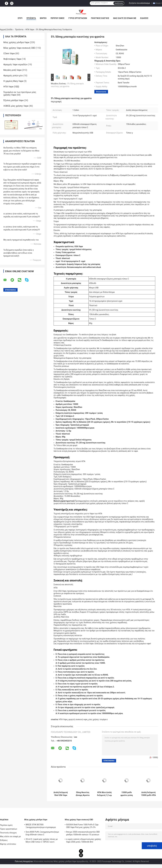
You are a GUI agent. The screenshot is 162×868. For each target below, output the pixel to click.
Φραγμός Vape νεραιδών (15, 65)
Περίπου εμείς (58, 18)
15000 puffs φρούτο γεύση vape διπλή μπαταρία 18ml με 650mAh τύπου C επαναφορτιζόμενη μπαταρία (127, 794)
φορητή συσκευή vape (78, 719)
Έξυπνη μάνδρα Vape (13, 100)
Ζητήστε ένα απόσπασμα (139, 3)
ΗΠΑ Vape (30, 30)
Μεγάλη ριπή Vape (12, 70)
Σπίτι (20, 18)
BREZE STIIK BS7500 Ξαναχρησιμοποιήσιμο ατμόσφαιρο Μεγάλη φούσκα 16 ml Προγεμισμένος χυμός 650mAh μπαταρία (42, 826)
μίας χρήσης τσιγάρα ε (98, 719)
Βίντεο (43, 18)
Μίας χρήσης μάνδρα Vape (16, 42)
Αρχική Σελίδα (6, 30)
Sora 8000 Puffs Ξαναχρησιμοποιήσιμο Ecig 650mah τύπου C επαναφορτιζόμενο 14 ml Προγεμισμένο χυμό (43, 834)
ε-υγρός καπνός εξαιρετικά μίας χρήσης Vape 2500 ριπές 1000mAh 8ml (84, 841)
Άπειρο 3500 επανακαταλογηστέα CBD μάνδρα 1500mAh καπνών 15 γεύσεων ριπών (83, 834)
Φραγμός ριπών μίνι (13, 76)
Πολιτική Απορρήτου (24, 861)
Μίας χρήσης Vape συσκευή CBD (19, 48)
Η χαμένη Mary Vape (13, 81)
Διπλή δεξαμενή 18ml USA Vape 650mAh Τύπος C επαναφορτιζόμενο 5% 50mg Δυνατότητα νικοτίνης (61, 794)
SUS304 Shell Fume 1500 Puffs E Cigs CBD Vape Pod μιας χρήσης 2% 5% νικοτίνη (82, 826)
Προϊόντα (31, 18)
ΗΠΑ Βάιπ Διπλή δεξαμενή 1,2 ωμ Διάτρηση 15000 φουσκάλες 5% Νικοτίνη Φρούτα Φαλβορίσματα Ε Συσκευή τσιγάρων (104, 794)
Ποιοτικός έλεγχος (100, 18)
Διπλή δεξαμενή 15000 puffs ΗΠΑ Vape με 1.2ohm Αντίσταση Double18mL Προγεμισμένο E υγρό (148, 794)
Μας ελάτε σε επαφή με (125, 18)
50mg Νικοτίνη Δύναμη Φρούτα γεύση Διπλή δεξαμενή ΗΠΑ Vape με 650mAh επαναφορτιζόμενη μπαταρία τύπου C (83, 794)
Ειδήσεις (144, 18)
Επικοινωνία (101, 92)
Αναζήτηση (119, 3)
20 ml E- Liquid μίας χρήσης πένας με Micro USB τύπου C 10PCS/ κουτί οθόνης (42, 841)
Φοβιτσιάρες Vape (12, 59)
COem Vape (9, 53)
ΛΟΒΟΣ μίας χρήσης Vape (16, 106)
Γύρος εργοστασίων (78, 18)
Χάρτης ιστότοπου (8, 844)
